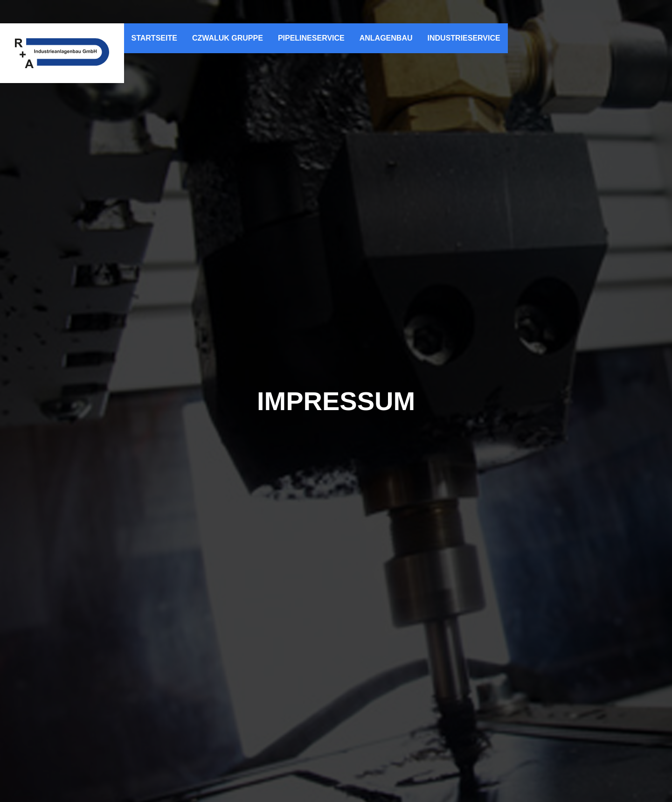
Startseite (154, 38)
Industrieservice (464, 38)
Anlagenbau (386, 38)
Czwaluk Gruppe (228, 38)
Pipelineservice (311, 38)
